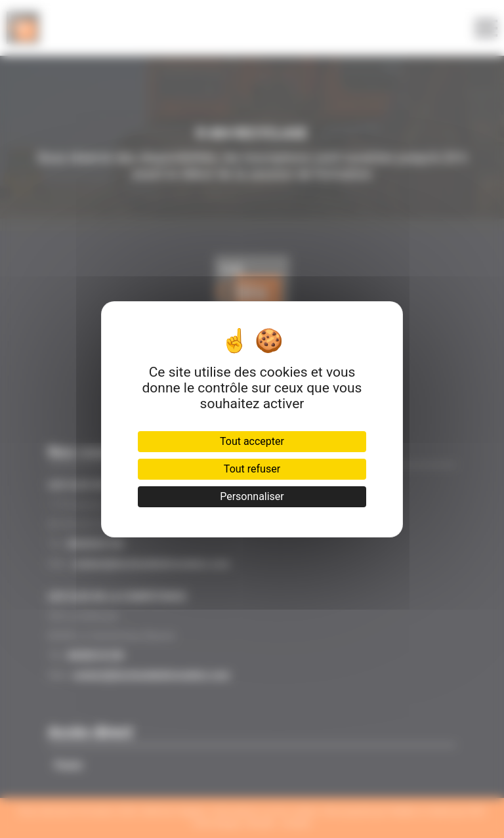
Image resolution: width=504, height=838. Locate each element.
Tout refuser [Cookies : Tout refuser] (252, 469)
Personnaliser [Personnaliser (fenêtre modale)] (252, 496)
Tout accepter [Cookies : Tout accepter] (252, 441)
